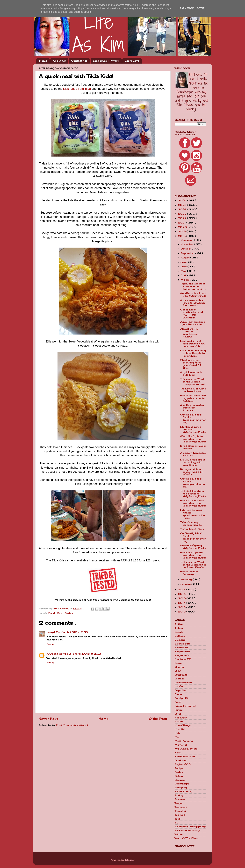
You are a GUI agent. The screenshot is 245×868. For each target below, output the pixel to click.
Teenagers (181, 807)
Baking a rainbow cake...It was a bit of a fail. (192, 472)
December (187, 240)
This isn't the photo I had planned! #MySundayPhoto (193, 493)
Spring (179, 795)
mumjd (51, 632)
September (188, 253)
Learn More (186, 8)
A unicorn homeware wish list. (193, 454)
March (185, 280)
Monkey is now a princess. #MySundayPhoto (193, 429)
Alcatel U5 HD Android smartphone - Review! (190, 333)
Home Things (183, 725)
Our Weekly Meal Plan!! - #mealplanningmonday (193, 419)
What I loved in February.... (189, 573)
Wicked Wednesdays (188, 830)
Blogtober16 (182, 644)
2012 (182, 612)
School (179, 776)
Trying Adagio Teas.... (193, 529)
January (186, 584)
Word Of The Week (186, 838)
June (184, 267)
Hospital (180, 729)
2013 (182, 607)
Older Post (158, 719)
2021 (182, 223)
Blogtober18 (182, 651)
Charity (179, 667)
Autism (179, 624)
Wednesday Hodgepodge (190, 827)
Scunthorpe (182, 784)
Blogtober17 (182, 648)
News (178, 753)
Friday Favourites (185, 706)
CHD (178, 671)
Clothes (180, 679)
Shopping (181, 788)
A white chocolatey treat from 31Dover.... (192, 408)
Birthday (180, 636)
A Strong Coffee (57, 654)
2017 (182, 590)
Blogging (180, 640)
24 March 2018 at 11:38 (72, 632)
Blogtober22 (183, 659)
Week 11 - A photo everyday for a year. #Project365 (193, 439)
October (186, 249)
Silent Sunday (184, 791)
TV (176, 823)
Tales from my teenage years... (191, 524)
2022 (183, 218)
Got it (201, 8)
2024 (183, 209)
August (185, 258)
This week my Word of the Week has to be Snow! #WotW (193, 565)
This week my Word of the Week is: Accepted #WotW (192, 382)
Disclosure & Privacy (106, 61)
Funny (179, 710)
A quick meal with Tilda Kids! (191, 374)
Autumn (180, 628)
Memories (181, 745)
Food (52, 613)
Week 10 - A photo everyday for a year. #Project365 (193, 503)
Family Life (182, 698)
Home (43, 61)
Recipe (179, 768)
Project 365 (183, 764)
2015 (182, 598)
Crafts (179, 686)
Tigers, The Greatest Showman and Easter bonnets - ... (193, 286)
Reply (50, 644)
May (184, 271)
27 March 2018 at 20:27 (86, 654)
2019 (182, 231)
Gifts (178, 714)
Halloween (181, 718)
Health (179, 721)
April (184, 275)
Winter (179, 834)
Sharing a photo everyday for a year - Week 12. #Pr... (191, 364)
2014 (182, 603)
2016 (182, 594)
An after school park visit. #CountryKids (193, 295)
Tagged (179, 803)
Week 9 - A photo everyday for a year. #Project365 (193, 555)
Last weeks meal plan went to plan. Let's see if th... (192, 344)
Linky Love (132, 61)
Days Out (181, 690)
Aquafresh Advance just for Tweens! (193, 323)
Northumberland (185, 756)
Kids (60, 613)
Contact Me (79, 61)
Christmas (181, 675)
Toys (178, 819)
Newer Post (48, 719)
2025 (183, 205)
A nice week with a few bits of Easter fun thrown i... (193, 303)
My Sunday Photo (186, 749)
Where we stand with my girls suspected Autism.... (193, 398)
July (184, 262)
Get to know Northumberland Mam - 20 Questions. (191, 314)
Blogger (130, 860)
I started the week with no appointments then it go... (193, 514)
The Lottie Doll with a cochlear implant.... (193, 390)
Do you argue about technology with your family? (193, 462)
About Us (59, 61)
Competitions (183, 683)
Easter (179, 694)
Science (180, 780)
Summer (180, 799)
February (187, 579)
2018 (182, 236)
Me (177, 737)
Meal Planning (184, 741)
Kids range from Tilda (77, 89)
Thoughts (180, 811)
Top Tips (180, 815)
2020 (183, 227)
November (187, 244)
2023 (183, 214)
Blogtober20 (183, 655)
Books (179, 663)
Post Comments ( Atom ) (72, 725)
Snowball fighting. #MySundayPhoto (193, 547)
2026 (183, 200)
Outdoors (181, 760)
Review (69, 613)
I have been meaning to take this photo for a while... (193, 353)
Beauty (179, 632)
